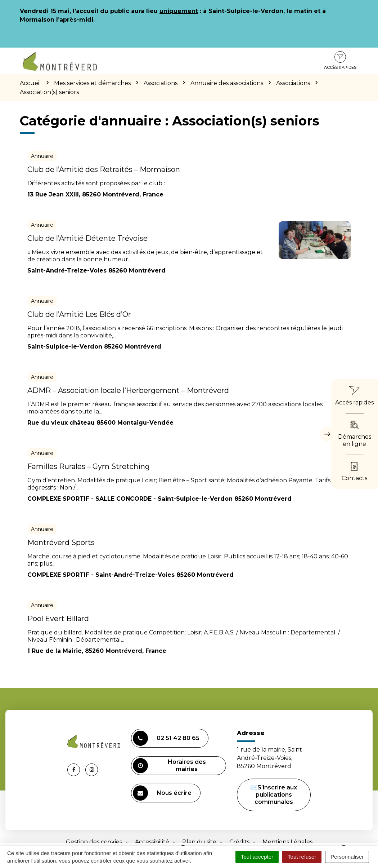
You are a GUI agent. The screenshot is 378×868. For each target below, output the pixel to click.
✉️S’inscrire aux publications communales (274, 795)
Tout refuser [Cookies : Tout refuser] (302, 857)
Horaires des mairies (169, 766)
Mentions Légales (287, 842)
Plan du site (199, 842)
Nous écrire (162, 793)
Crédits (239, 842)
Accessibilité (152, 842)
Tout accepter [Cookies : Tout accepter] (257, 857)
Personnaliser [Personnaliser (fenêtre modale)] (347, 857)
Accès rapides (340, 61)
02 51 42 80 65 (166, 738)
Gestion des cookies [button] (94, 842)
